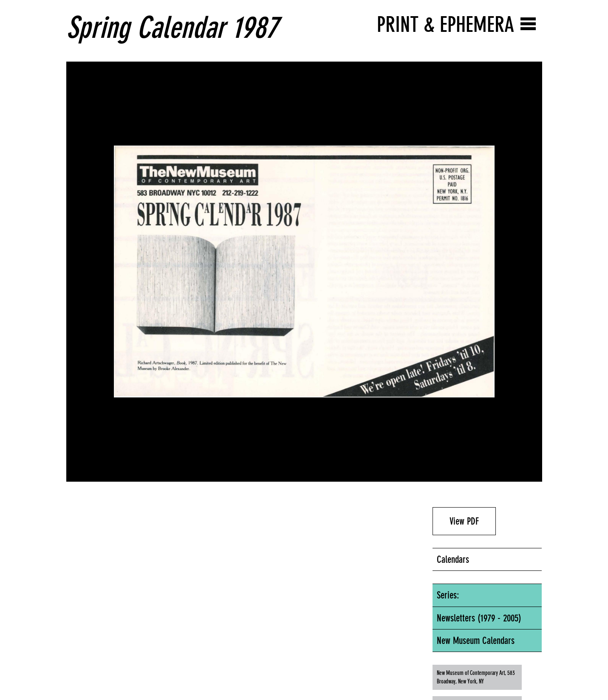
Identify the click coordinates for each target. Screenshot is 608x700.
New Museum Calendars (476, 641)
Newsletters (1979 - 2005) (479, 618)
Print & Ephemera (445, 24)
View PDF (464, 521)
